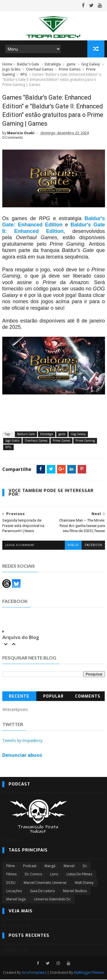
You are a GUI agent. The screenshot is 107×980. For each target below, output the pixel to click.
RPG (24, 75)
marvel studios (75, 891)
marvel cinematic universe (45, 883)
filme (11, 866)
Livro (54, 875)
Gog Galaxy (91, 65)
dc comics (33, 875)
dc (85, 866)
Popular (53, 697)
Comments (88, 697)
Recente (19, 697)
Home (7, 65)
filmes (11, 875)
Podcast (30, 866)
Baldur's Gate (28, 65)
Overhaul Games (40, 70)
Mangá (50, 866)
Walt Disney (84, 883)
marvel (69, 866)
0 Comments (13, 138)
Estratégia (53, 65)
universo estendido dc (52, 900)
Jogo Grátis (11, 70)
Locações (14, 891)
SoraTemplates (34, 973)
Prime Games (70, 70)
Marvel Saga (16, 900)
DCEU (11, 883)
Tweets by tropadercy (22, 741)
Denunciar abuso (22, 756)
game (71, 65)
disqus (73, 546)
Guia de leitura (42, 891)
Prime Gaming (85, 441)
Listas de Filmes (79, 875)
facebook (93, 546)
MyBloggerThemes (89, 973)
